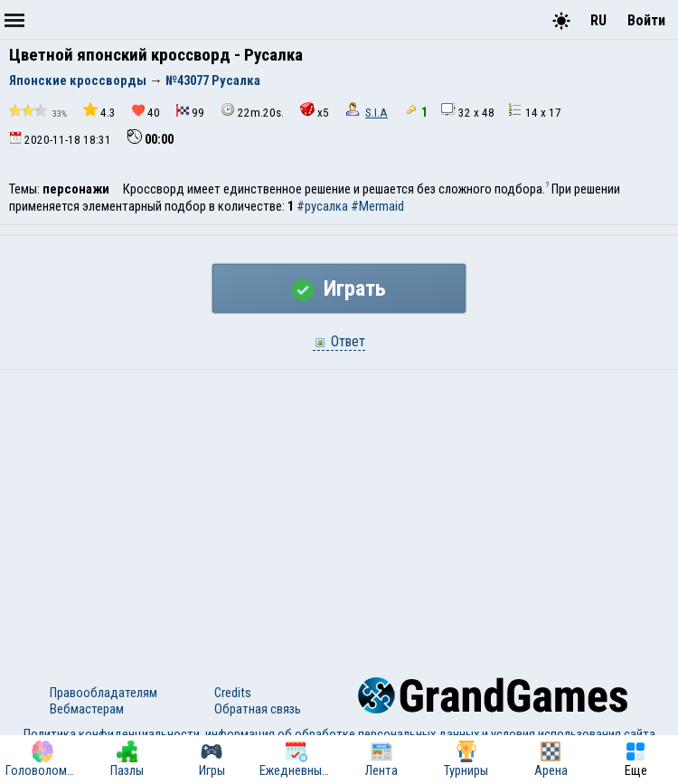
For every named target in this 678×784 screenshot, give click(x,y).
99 (190, 112)
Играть (339, 288)
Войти (646, 20)
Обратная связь (258, 709)
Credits (233, 693)
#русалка (322, 206)
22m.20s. (252, 111)
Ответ (339, 341)
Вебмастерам (87, 709)
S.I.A (377, 113)
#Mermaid (377, 206)
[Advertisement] (339, 505)
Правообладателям (104, 693)
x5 (315, 111)
